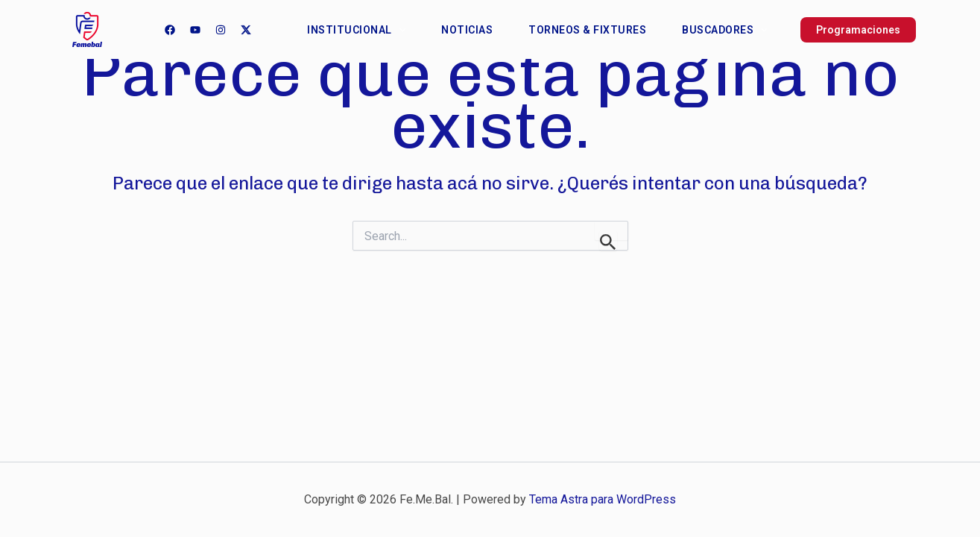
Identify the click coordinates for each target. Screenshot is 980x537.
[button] (838, 30)
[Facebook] (170, 30)
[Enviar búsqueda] (608, 241)
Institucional (356, 30)
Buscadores (724, 30)
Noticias (467, 30)
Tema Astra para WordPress (603, 499)
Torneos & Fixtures (587, 30)
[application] (399, 30)
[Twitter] (246, 30)
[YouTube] (195, 30)
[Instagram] (221, 30)
